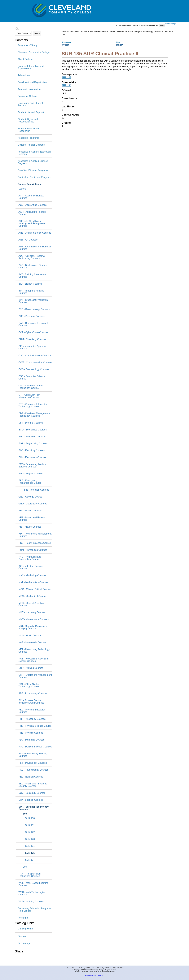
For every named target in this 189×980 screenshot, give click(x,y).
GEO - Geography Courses (33, 504)
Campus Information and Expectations (31, 67)
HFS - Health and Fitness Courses (32, 519)
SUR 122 (30, 832)
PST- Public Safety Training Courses (33, 755)
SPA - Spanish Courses (31, 800)
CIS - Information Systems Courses (32, 347)
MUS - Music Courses (30, 636)
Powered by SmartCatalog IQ (94, 975)
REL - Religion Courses (31, 777)
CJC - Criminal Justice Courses (35, 356)
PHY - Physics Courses (31, 733)
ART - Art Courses (28, 240)
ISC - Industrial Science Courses (31, 567)
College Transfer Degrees (31, 145)
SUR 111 (30, 825)
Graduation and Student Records (30, 104)
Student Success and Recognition (29, 130)
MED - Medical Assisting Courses (31, 604)
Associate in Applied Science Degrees (33, 162)
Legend (22, 189)
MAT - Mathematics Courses (33, 582)
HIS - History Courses (30, 527)
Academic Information (29, 89)
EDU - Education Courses (32, 437)
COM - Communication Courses (35, 363)
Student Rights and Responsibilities (28, 121)
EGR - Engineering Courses (33, 444)
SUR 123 (30, 839)
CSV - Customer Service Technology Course (31, 387)
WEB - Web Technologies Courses (32, 893)
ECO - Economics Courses (33, 430)
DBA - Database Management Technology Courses (34, 415)
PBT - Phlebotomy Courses (33, 694)
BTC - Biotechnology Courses (34, 309)
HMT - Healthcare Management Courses (35, 535)
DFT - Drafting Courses (31, 423)
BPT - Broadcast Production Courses (33, 301)
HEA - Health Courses (30, 511)
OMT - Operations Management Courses (35, 676)
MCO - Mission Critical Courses (35, 589)
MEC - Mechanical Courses (33, 596)
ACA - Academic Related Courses (31, 197)
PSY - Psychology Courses (33, 763)
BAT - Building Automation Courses (32, 276)
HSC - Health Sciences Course (35, 543)
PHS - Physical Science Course (35, 726)
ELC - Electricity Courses (32, 451)
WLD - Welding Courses (31, 902)
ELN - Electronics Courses (32, 457)
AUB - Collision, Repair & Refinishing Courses (32, 257)
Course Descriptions (29, 184)
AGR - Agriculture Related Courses (32, 213)
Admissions (24, 75)
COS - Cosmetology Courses (34, 369)
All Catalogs (24, 944)
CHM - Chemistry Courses (32, 339)
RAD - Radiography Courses (33, 770)
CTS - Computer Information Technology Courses (33, 405)
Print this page (171, 24)
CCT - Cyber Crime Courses (33, 332)
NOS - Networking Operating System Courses (34, 660)
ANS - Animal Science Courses (35, 233)
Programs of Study (28, 45)
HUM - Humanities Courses (33, 550)
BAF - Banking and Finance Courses (33, 266)
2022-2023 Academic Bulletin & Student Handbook (84, 31)
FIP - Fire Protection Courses (34, 490)
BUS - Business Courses (31, 316)
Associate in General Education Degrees (34, 153)
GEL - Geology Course (30, 497)
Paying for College (27, 96)
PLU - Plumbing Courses (31, 740)
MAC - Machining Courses (32, 575)
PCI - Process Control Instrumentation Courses (31, 702)
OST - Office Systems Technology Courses (30, 685)
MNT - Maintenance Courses (34, 619)
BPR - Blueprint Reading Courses (31, 292)
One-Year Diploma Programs (33, 170)
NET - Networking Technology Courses (34, 651)
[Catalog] (136, 25)
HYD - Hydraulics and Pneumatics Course (30, 558)
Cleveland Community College (34, 52)
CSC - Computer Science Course (32, 378)
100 (25, 814)
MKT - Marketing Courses (32, 612)
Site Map (22, 936)
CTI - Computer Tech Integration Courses (29, 396)
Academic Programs (28, 138)
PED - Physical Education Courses (32, 711)
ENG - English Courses (31, 474)
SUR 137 (30, 860)
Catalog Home (25, 929)
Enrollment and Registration (32, 82)
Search (37, 33)
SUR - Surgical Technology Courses (34, 808)
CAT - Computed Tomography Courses (34, 324)
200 (25, 867)
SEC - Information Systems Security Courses (33, 785)
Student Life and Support (31, 112)
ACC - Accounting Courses (32, 205)
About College (25, 59)
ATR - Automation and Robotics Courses (35, 248)
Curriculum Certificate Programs (35, 177)
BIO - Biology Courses (30, 284)
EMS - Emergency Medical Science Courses (32, 466)
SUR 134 (30, 846)
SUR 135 (30, 853)
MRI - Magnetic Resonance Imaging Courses (33, 627)
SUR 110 (30, 818)
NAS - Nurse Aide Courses (32, 643)
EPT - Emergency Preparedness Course (30, 482)
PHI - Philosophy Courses (32, 719)
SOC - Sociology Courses (32, 793)
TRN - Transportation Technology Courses (29, 875)
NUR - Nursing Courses (31, 668)
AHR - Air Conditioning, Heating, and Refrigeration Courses (32, 224)
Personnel (23, 918)
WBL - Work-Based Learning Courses (33, 884)
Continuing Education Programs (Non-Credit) (34, 910)
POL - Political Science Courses (35, 747)
